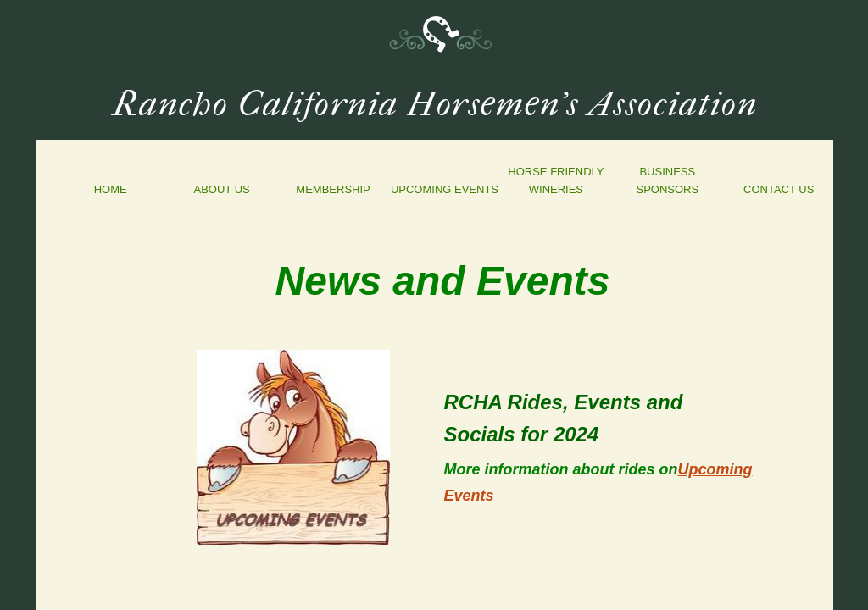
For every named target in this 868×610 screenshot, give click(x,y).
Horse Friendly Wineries (556, 180)
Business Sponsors (667, 180)
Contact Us (779, 189)
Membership (333, 189)
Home (111, 189)
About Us (222, 189)
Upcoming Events (445, 189)
